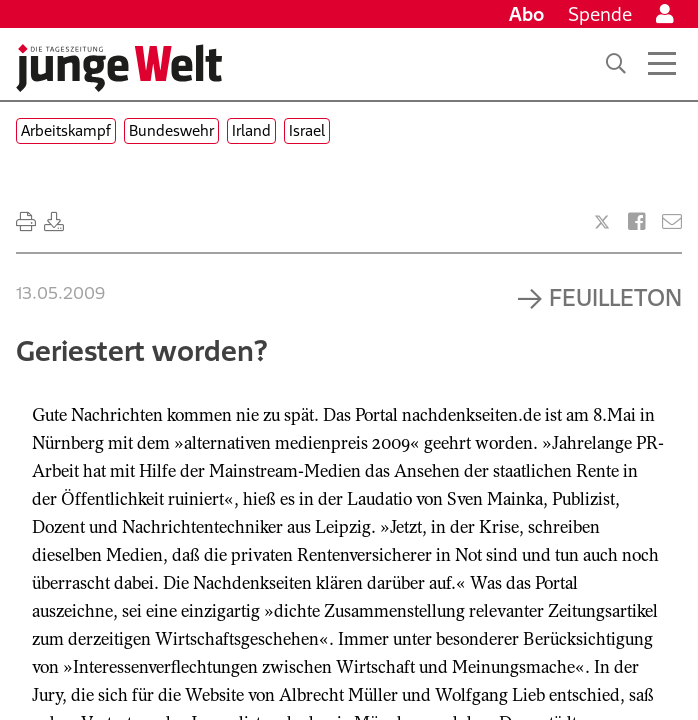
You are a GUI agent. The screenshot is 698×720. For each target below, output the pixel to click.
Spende (600, 14)
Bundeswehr (171, 130)
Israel (307, 130)
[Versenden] (672, 222)
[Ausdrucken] (26, 222)
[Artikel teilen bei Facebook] (637, 222)
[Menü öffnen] (662, 64)
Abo (526, 14)
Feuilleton (615, 297)
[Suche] (616, 64)
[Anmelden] (665, 14)
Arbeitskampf (66, 130)
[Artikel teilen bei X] (602, 222)
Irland (251, 130)
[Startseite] (119, 68)
